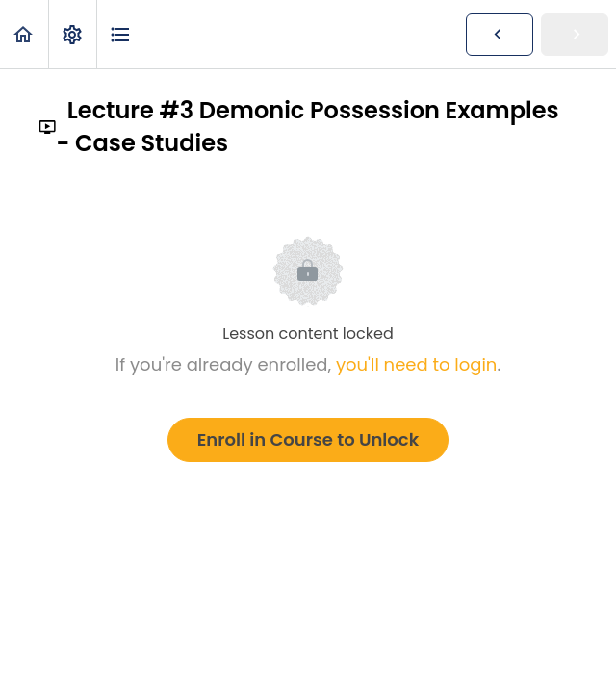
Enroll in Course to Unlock (308, 439)
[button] (24, 34)
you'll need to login (416, 364)
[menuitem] (72, 34)
